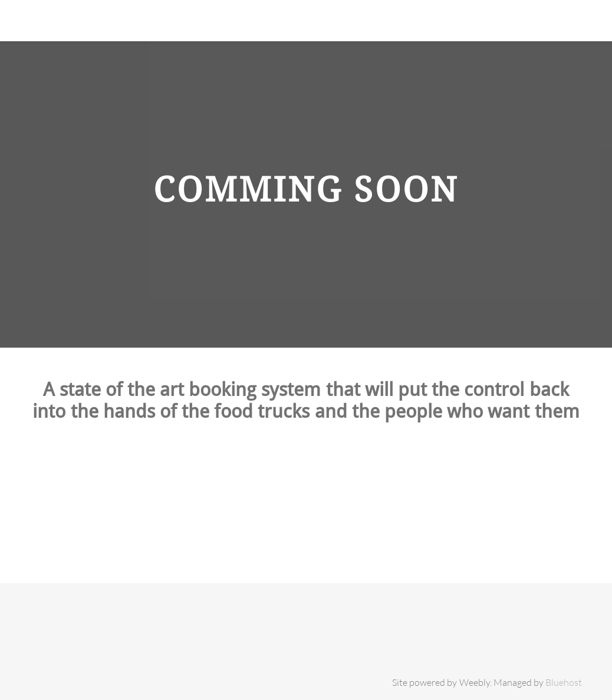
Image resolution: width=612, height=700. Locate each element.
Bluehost (564, 682)
